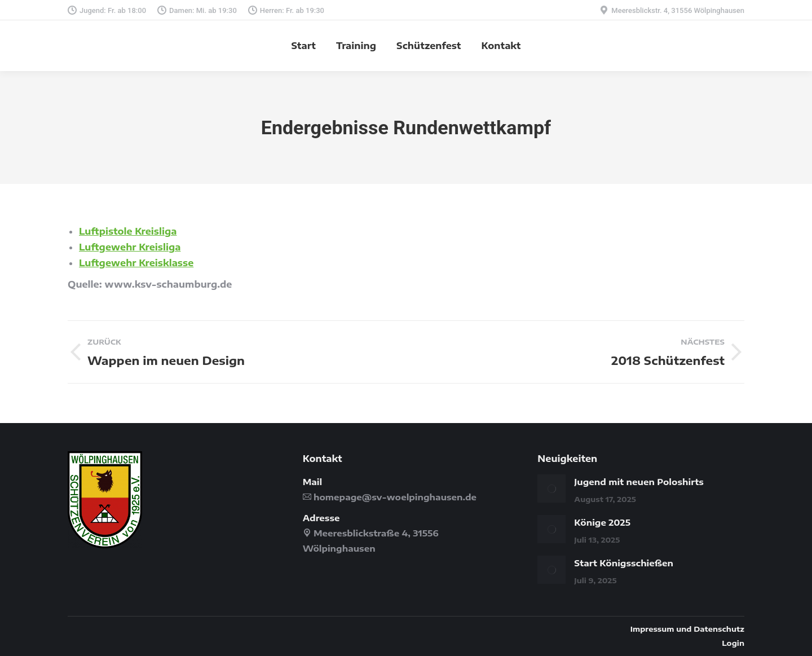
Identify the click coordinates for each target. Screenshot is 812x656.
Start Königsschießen (624, 563)
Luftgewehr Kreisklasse (136, 263)
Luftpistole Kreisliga (128, 231)
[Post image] (551, 488)
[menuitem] (304, 46)
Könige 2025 (602, 522)
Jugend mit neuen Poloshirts (639, 482)
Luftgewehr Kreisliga (130, 247)
